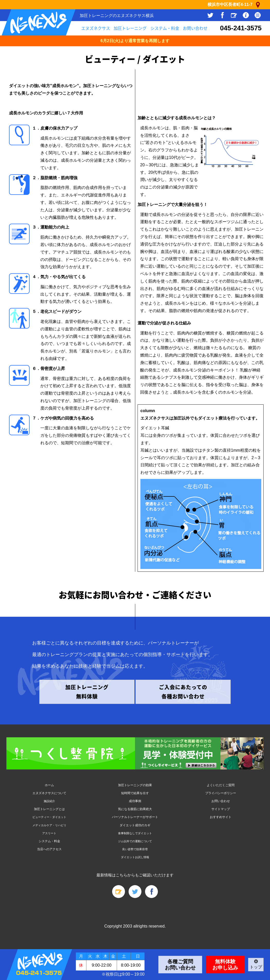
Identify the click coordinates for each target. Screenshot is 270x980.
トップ (256, 967)
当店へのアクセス (49, 849)
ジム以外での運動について (135, 841)
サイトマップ (221, 809)
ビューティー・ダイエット (49, 817)
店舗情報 (246, 15)
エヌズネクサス (96, 28)
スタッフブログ (234, 15)
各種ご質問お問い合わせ (180, 965)
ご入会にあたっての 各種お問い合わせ (183, 692)
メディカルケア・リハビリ (49, 825)
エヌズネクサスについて (49, 793)
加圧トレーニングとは (49, 809)
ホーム (49, 785)
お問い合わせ (195, 28)
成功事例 (135, 801)
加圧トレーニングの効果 (135, 785)
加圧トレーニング (130, 28)
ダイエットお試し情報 (135, 857)
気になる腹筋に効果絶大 (135, 809)
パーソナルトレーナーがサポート (135, 817)
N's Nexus (39, 22)
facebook (222, 15)
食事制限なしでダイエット (135, 833)
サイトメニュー (258, 15)
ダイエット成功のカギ (135, 825)
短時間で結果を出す (135, 793)
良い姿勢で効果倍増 (135, 849)
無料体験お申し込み (225, 965)
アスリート (49, 833)
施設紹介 (49, 801)
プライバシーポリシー (221, 793)
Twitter (210, 15)
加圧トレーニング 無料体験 (87, 692)
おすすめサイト (221, 817)
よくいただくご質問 (221, 785)
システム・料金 (165, 28)
